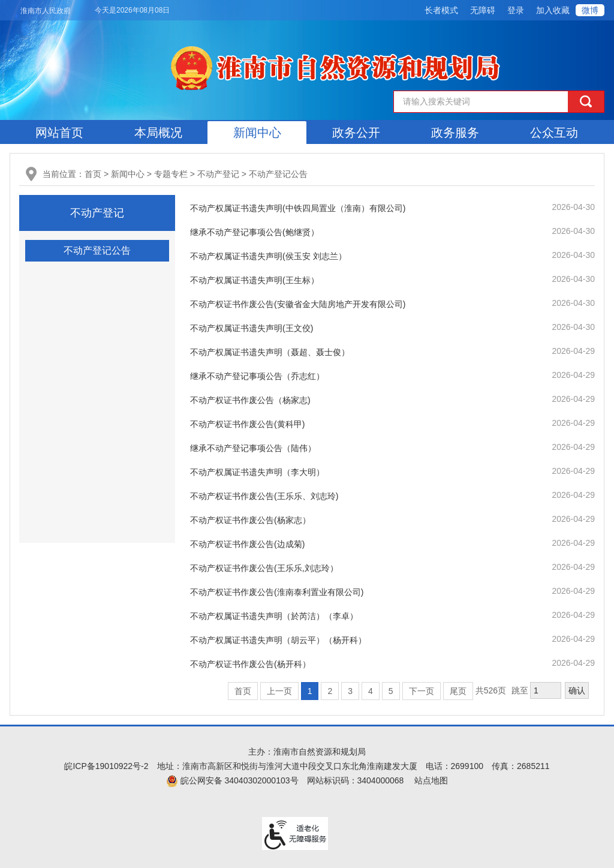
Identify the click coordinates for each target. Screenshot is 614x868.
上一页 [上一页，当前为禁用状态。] (279, 691)
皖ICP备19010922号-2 (106, 766)
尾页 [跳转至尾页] (458, 691)
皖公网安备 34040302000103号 (232, 780)
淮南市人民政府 (46, 11)
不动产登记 (218, 174)
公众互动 (554, 133)
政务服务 (455, 133)
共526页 (491, 690)
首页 (93, 174)
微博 (590, 10)
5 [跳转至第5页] (391, 691)
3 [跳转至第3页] (350, 691)
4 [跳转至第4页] (371, 691)
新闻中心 (257, 133)
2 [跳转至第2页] (330, 691)
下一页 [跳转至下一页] (422, 691)
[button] (441, 10)
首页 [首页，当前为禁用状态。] (243, 691)
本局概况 (158, 133)
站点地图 (431, 780)
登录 (516, 10)
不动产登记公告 (278, 174)
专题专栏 (171, 174)
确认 (577, 690)
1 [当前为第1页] (310, 691)
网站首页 (59, 133)
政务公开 (356, 133)
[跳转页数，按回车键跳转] (546, 690)
